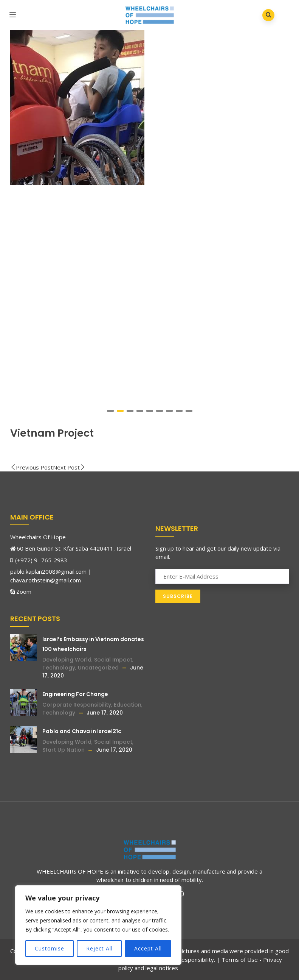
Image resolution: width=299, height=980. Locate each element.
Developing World (67, 660)
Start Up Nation (64, 750)
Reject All (99, 948)
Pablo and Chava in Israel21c (82, 731)
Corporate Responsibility (77, 705)
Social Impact (113, 660)
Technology (59, 668)
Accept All (148, 948)
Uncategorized (98, 668)
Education (128, 705)
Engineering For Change (75, 694)
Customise (50, 948)
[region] (98, 925)
